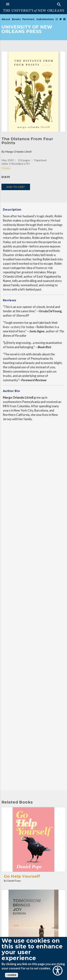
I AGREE (11, 975)
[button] (19, 4)
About (6, 19)
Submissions (45, 19)
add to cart (16, 187)
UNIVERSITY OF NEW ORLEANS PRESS (27, 29)
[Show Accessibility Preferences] (58, 971)
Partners (28, 19)
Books (16, 19)
